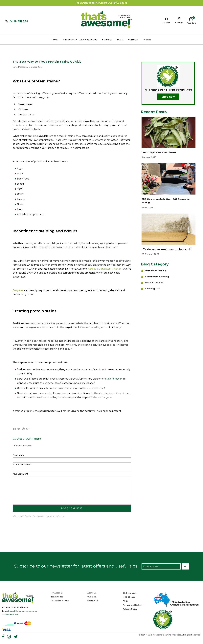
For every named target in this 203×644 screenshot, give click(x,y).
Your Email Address (22, 465)
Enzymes (18, 290)
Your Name (18, 455)
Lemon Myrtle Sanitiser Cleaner (159, 152)
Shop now (168, 97)
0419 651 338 (19, 21)
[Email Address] (161, 566)
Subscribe (185, 566)
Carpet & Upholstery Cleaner (105, 269)
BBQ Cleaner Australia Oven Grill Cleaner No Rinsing (166, 201)
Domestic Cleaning (156, 271)
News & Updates (154, 283)
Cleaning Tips (153, 289)
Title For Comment (22, 446)
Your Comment (20, 474)
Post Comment (72, 508)
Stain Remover (114, 379)
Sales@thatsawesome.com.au (23, 611)
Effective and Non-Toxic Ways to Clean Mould (167, 249)
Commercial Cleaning (157, 277)
